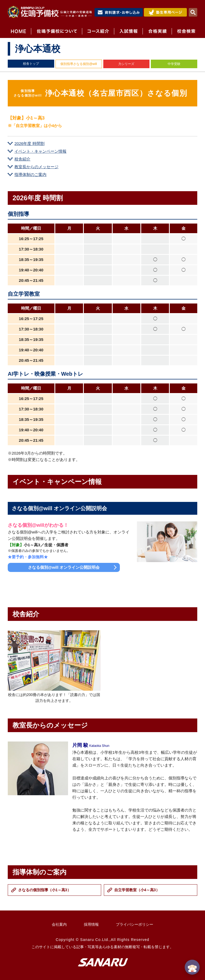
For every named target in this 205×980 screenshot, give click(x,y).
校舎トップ (31, 64)
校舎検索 (184, 31)
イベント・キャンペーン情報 (40, 151)
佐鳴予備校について (56, 31)
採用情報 (91, 924)
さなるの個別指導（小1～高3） (45, 890)
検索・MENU (193, 12)
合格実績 (157, 31)
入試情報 (128, 31)
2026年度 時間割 (29, 143)
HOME (19, 31)
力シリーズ (126, 64)
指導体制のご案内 (30, 174)
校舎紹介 (22, 159)
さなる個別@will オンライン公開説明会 (64, 567)
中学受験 (174, 64)
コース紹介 (98, 31)
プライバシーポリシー (135, 924)
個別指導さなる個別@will (79, 64)
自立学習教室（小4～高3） (137, 890)
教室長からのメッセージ (36, 167)
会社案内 (59, 924)
